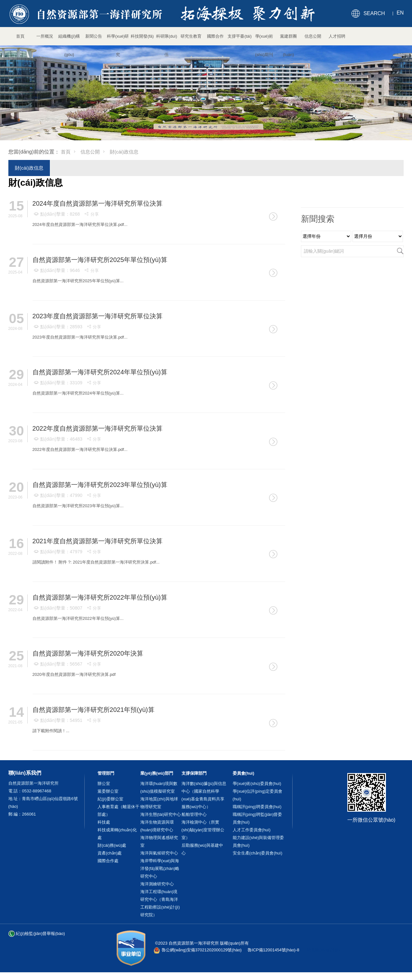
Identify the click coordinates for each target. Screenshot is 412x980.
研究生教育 (191, 36)
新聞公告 (94, 36)
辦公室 (104, 784)
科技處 (104, 822)
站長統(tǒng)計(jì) (323, 950)
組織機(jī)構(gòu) (69, 40)
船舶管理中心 (194, 814)
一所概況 (45, 36)
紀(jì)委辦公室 (110, 799)
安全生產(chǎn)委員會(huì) (257, 853)
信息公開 (313, 36)
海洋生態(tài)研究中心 (161, 814)
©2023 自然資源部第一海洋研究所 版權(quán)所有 (202, 943)
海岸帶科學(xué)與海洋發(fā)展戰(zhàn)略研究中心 (160, 868)
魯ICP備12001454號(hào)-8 (273, 950)
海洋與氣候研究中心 (159, 853)
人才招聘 (337, 36)
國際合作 (215, 36)
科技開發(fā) (142, 36)
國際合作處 (108, 861)
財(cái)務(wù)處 (112, 845)
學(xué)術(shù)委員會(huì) (257, 784)
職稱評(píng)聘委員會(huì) (257, 807)
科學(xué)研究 (118, 40)
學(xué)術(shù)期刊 (264, 40)
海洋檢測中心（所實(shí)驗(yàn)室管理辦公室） (203, 830)
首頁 (20, 36)
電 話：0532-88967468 (30, 791)
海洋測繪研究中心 (157, 884)
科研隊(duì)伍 (167, 40)
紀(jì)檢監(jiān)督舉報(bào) (40, 933)
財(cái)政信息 (29, 168)
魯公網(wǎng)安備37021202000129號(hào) (202, 950)
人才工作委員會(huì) (252, 830)
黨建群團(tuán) (288, 40)
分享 (91, 214)
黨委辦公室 (108, 791)
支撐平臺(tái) (239, 36)
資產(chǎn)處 (110, 853)
